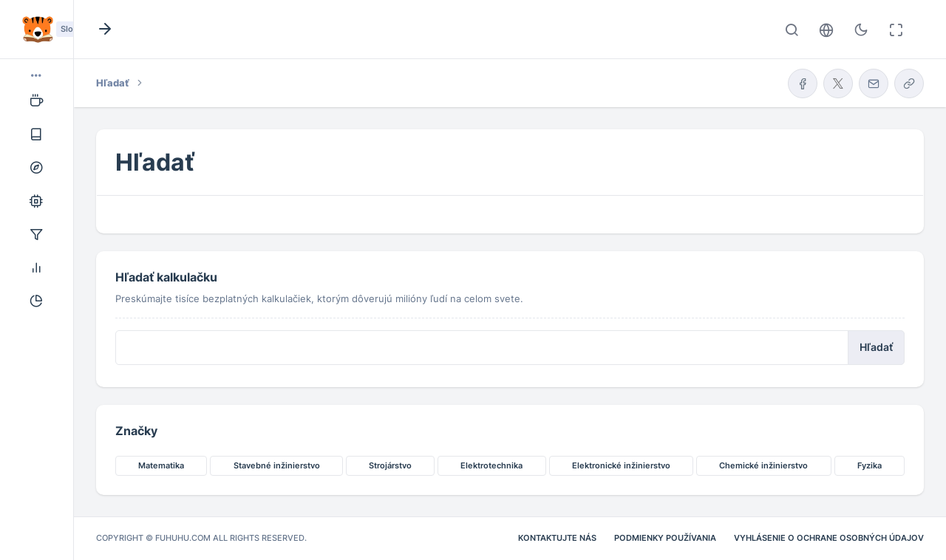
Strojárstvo (390, 465)
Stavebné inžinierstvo (277, 465)
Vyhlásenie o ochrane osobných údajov (829, 538)
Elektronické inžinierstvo (621, 465)
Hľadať (876, 347)
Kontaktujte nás (557, 538)
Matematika (161, 465)
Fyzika (870, 465)
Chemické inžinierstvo (763, 465)
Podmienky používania (665, 538)
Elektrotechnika (491, 465)
